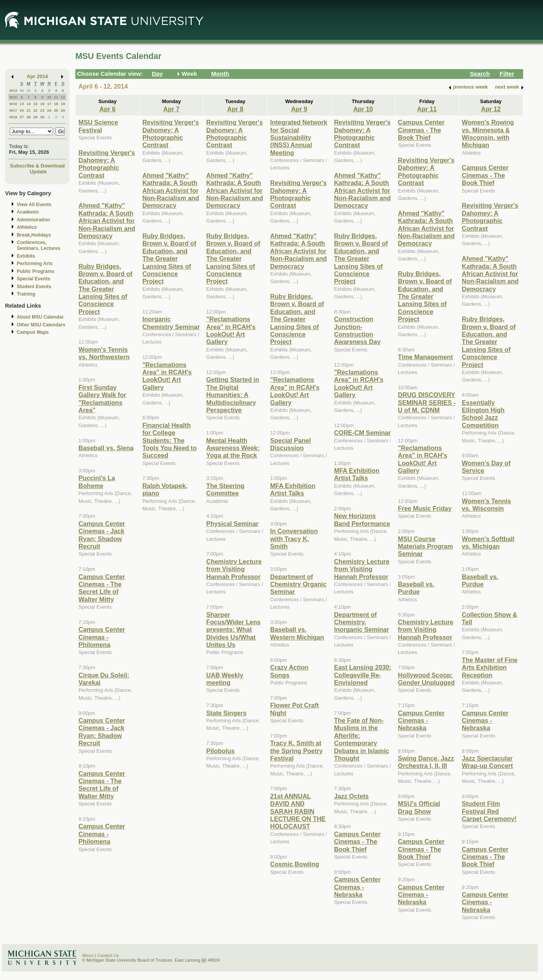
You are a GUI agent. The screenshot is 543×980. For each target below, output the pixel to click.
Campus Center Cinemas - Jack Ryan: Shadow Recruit (102, 535)
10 (49, 97)
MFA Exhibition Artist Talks (293, 489)
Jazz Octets (352, 796)
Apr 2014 (37, 76)
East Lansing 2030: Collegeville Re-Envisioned (363, 675)
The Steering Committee (225, 489)
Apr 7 (171, 109)
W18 (13, 117)
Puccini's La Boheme (97, 482)
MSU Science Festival (98, 126)
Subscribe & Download (37, 166)
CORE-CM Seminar (362, 433)
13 (22, 104)
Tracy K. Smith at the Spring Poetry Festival (296, 751)
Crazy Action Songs (289, 671)
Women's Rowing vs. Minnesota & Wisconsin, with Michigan (488, 134)
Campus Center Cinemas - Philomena (102, 637)
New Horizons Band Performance (362, 519)
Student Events (34, 287)
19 (63, 104)
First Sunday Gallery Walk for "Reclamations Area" (102, 399)
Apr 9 (299, 109)
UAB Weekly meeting (225, 679)
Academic (28, 212)
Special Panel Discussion (290, 444)
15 (35, 104)
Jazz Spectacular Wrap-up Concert (487, 762)
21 (29, 110)
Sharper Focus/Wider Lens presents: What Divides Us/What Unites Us (233, 630)
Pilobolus (220, 751)
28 (29, 117)
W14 (13, 90)
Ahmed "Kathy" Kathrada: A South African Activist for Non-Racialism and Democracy (107, 221)
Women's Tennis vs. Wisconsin (486, 505)
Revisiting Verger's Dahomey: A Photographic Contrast (107, 164)
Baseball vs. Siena (106, 448)
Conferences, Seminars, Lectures (39, 245)
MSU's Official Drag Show (419, 807)
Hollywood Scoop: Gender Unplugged (426, 679)
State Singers (226, 713)
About (88, 955)
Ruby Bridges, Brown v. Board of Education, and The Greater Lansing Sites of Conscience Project (105, 289)
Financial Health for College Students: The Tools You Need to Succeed (170, 440)
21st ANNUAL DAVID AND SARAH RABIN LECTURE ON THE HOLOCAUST (298, 811)
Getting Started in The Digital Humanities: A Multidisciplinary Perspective (233, 395)
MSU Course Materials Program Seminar (425, 546)
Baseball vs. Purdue (416, 588)
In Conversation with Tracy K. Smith (294, 539)
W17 (13, 110)
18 (56, 104)
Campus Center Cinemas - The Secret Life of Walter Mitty (102, 588)
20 (22, 110)
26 (63, 110)
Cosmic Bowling (295, 864)
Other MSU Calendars (41, 325)
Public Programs (36, 271)
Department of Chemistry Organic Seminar (298, 584)
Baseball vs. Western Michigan (297, 633)
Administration (33, 220)
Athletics (27, 227)
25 (56, 110)
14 (29, 104)
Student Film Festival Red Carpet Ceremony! (489, 811)
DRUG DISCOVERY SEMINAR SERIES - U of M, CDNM (427, 402)
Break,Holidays (34, 235)
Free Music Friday (425, 508)
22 (35, 110)
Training (26, 294)
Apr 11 (427, 109)
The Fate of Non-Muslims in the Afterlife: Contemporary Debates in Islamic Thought (362, 739)
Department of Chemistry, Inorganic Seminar (362, 622)
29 (35, 117)
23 (42, 110)
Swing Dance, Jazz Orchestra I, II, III (426, 762)
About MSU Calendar (40, 317)
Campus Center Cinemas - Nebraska (357, 887)
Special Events (33, 279)
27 (22, 117)
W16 (13, 104)
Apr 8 (235, 109)
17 (49, 104)
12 (63, 97)
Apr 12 (491, 109)
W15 (13, 97)
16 (42, 104)
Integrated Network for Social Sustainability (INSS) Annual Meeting (299, 137)
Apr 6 (108, 109)
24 (49, 110)
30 (22, 90)
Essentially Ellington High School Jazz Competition (483, 414)
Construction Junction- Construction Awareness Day (357, 330)
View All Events (34, 205)
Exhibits (26, 256)
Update (38, 172)
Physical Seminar (232, 524)
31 (29, 90)
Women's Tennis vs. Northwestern (104, 353)
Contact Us (108, 955)
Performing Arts (35, 264)
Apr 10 (363, 109)
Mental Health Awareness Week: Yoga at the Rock (233, 448)
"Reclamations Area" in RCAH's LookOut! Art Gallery (167, 376)
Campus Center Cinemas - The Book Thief (357, 842)
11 (56, 97)
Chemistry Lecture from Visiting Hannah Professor (234, 569)
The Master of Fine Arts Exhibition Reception (490, 667)
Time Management (425, 357)
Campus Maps (33, 332)
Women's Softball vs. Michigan (488, 543)
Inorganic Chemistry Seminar (171, 323)
